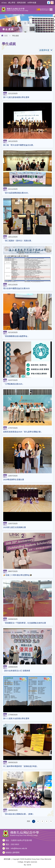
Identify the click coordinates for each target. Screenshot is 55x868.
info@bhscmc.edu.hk (19, 848)
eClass (4, 3)
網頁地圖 (7, 859)
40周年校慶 (32, 3)
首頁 (6, 36)
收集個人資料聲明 (13, 852)
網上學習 (12, 3)
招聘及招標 (21, 3)
